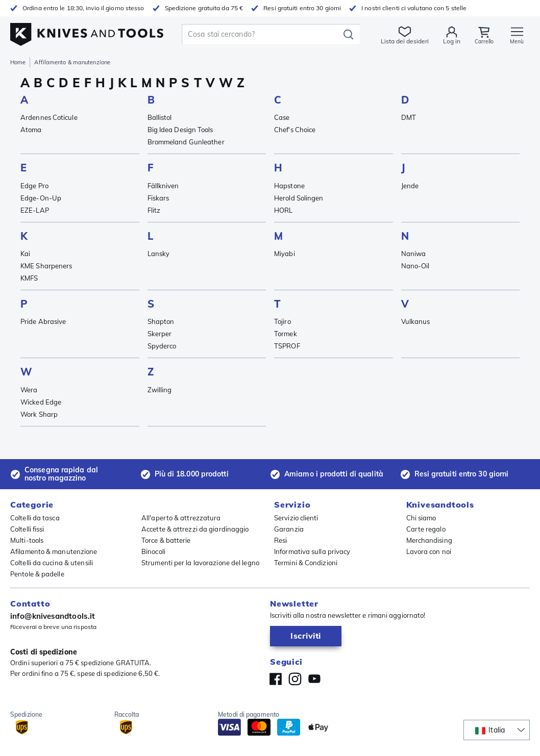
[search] (261, 34)
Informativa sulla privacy (312, 551)
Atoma (31, 130)
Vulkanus (416, 321)
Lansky (159, 254)
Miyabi (285, 254)
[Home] (87, 31)
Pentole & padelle (37, 574)
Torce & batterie (166, 540)
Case (282, 117)
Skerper (160, 334)
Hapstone (289, 186)
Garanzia (289, 529)
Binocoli (153, 551)
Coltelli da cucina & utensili (52, 563)
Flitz (154, 210)
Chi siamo (421, 518)
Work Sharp (39, 414)
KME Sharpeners (46, 266)
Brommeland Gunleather (186, 142)
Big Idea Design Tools (180, 130)
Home (18, 62)
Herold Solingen (299, 198)
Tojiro (283, 321)
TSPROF (287, 346)
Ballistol (160, 117)
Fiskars (158, 198)
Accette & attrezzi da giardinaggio (195, 529)
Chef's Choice (295, 130)
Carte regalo (426, 529)
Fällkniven (163, 186)
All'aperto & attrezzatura (181, 518)
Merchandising (429, 540)
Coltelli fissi (27, 529)
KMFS (29, 278)
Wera (29, 390)
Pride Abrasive (43, 321)
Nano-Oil (415, 266)
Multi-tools (27, 540)
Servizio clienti (296, 518)
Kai (25, 254)
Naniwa (414, 254)
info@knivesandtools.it (53, 616)
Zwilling (160, 390)
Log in (449, 41)
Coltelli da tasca (35, 518)
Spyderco (162, 346)
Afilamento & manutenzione (54, 551)
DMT (409, 117)
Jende (410, 186)
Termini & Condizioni (306, 563)
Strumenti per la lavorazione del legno (200, 563)
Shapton (161, 321)
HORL (283, 210)
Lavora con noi (429, 551)
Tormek (286, 334)
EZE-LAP (35, 210)
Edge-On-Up (41, 198)
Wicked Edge (41, 402)
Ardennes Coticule (49, 117)
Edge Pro (34, 186)
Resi (280, 540)
